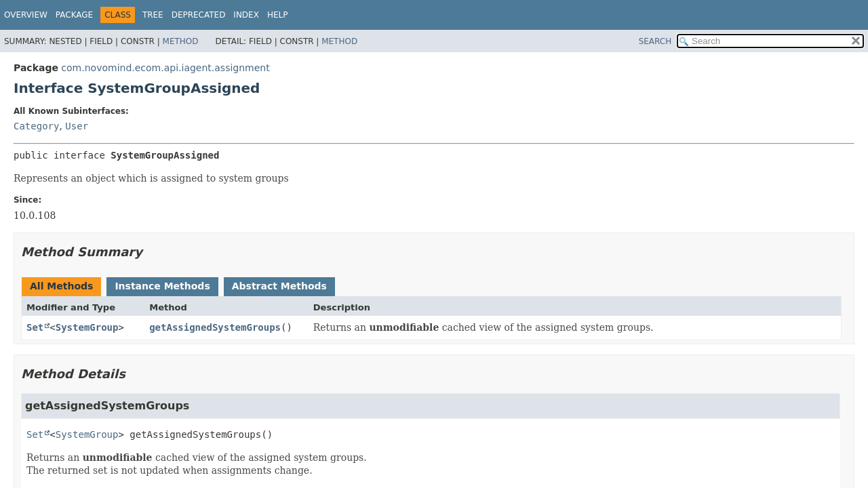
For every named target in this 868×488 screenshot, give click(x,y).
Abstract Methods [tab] (279, 286)
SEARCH (655, 41)
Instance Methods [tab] (162, 286)
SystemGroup (87, 327)
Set (35, 327)
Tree (153, 15)
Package (74, 15)
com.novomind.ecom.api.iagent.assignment (165, 68)
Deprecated (199, 15)
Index (246, 15)
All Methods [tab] (61, 286)
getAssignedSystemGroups (215, 327)
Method (181, 41)
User (77, 126)
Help (278, 15)
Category (36, 126)
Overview (26, 15)
